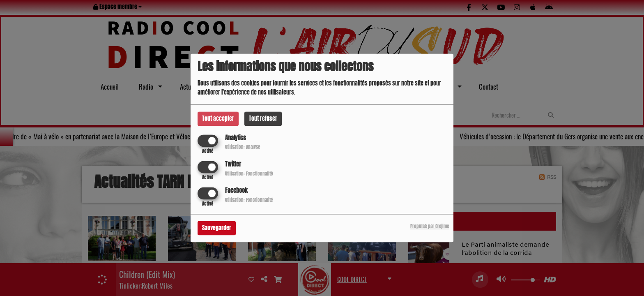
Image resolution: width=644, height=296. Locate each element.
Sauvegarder (217, 228)
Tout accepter (218, 119)
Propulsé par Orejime (430, 227)
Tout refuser (263, 119)
